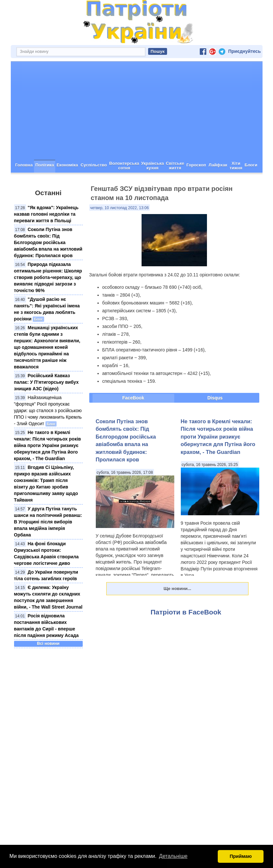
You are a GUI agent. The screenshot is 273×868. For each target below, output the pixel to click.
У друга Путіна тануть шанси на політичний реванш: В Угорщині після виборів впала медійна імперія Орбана (48, 522)
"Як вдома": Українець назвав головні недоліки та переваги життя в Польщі (46, 214)
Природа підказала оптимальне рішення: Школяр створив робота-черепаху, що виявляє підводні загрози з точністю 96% (48, 277)
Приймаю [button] (241, 856)
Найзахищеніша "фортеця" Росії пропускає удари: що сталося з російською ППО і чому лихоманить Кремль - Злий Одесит (48, 411)
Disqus (215, 398)
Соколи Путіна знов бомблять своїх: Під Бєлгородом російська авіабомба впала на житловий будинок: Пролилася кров (48, 242)
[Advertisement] (137, 111)
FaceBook (133, 398)
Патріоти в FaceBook (186, 612)
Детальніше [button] (173, 856)
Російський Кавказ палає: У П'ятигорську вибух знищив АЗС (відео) (46, 382)
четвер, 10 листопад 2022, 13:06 (120, 208)
